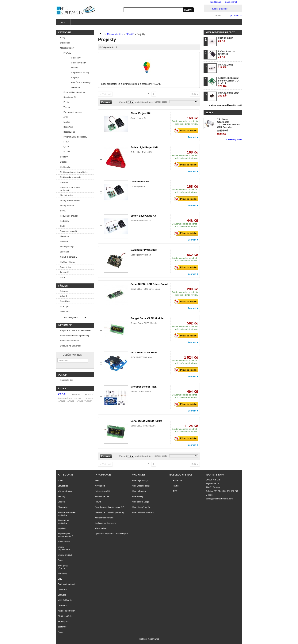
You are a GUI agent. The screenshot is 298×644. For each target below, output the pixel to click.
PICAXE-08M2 (225, 40)
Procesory (76, 58)
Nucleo (67, 122)
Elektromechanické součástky (74, 172)
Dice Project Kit (140, 182)
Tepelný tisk (65, 267)
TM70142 (76, 395)
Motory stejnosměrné (70, 200)
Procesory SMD (78, 63)
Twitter (176, 486)
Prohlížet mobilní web (149, 639)
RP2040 (67, 152)
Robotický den (67, 380)
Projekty (75, 78)
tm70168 (89, 395)
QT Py (66, 147)
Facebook (178, 480)
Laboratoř (65, 252)
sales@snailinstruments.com (219, 499)
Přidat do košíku (186, 131)
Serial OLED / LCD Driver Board (149, 284)
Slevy (209, 113)
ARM (66, 117)
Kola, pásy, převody (69, 216)
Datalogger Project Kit (144, 250)
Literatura (75, 87)
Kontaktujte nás (102, 496)
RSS (175, 491)
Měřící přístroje (67, 247)
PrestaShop (120, 534)
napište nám (216, 2)
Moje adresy (138, 496)
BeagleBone (69, 132)
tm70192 (70, 401)
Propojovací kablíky (80, 73)
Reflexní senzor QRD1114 (226, 54)
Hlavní (98, 502)
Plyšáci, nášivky (67, 262)
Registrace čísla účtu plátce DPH (75, 330)
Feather (67, 102)
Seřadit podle (161, 102)
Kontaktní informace (69, 341)
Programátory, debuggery (75, 137)
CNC (62, 226)
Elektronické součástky (71, 177)
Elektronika (65, 167)
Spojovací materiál (69, 231)
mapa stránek (231, 2)
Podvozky (65, 221)
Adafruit (64, 296)
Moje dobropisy (139, 491)
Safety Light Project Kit (144, 147)
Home (62, 23)
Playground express (73, 112)
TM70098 (89, 398)
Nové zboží (100, 486)
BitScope (64, 306)
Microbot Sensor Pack (144, 387)
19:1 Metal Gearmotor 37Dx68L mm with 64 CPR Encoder (228, 123)
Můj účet (139, 475)
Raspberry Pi (70, 97)
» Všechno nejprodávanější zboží (226, 105)
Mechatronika (66, 195)
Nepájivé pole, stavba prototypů (70, 189)
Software (64, 241)
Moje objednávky (140, 480)
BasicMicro (65, 301)
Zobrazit (123, 102)
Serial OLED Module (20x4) (146, 421)
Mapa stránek (101, 528)
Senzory (64, 157)
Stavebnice (65, 43)
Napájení (64, 182)
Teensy (67, 107)
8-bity (63, 38)
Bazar (63, 277)
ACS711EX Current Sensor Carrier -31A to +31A (229, 82)
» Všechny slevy (234, 139)
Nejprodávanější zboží (220, 32)
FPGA (66, 142)
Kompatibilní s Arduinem (75, 92)
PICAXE (67, 53)
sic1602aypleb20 (65, 398)
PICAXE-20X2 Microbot (144, 352)
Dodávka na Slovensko (71, 346)
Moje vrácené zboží (141, 486)
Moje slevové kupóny (142, 507)
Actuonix (64, 291)
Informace (65, 325)
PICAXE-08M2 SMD (228, 94)
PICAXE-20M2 (225, 66)
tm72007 (78, 398)
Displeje (64, 162)
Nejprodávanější (102, 491)
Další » (195, 94)
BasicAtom (69, 127)
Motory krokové (67, 206)
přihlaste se (236, 15)
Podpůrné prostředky (81, 82)
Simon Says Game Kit (143, 216)
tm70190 (61, 401)
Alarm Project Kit (141, 113)
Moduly (74, 68)
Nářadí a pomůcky (69, 257)
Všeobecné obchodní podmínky (75, 335)
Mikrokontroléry (67, 48)
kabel (62, 394)
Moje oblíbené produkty (143, 512)
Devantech (65, 312)
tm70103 (79, 401)
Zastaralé (64, 272)
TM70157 (88, 401)
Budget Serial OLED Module (147, 318)
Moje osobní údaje (140, 502)
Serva (63, 211)
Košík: (220, 9)
